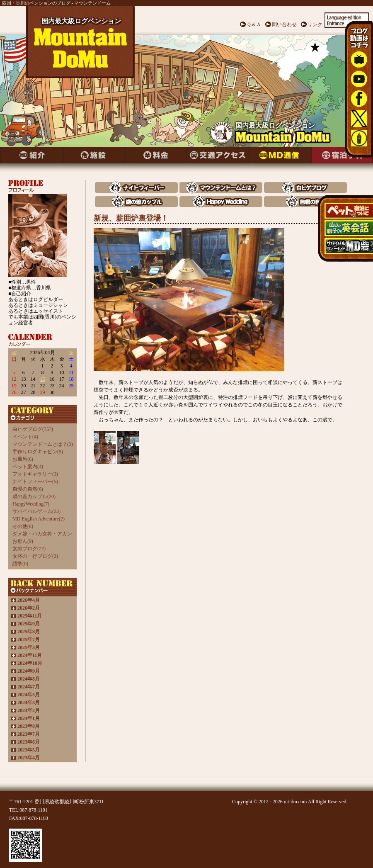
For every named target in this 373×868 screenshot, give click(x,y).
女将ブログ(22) (29, 549)
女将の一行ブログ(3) (35, 556)
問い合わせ (284, 24)
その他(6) (23, 526)
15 (43, 379)
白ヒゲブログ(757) (33, 429)
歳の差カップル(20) (34, 496)
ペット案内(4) (28, 467)
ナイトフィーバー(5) (35, 481)
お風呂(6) (23, 459)
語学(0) (20, 564)
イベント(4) (25, 437)
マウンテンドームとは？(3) (43, 444)
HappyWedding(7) (31, 504)
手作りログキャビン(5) (38, 452)
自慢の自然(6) (28, 489)
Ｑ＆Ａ (254, 24)
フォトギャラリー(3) (35, 474)
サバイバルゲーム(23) (36, 511)
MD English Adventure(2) (39, 519)
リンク (315, 24)
